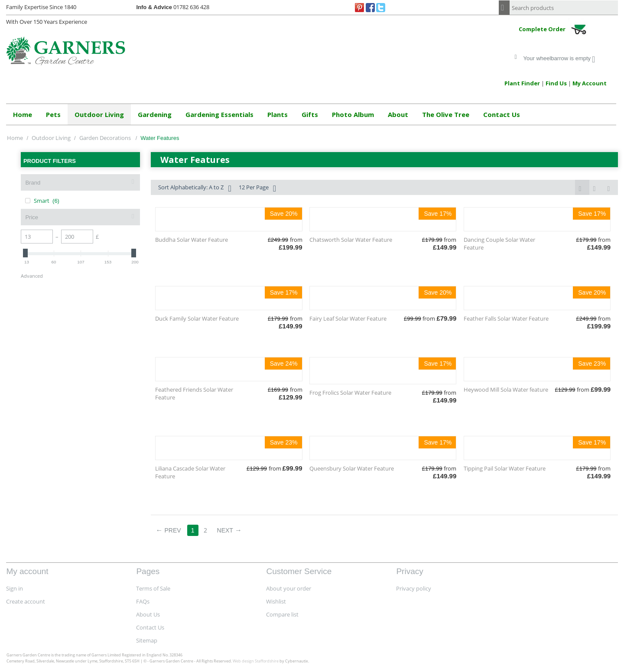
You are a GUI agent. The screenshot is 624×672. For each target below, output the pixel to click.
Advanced (32, 276)
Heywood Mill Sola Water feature (506, 390)
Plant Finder (522, 83)
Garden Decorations (106, 138)
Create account (26, 601)
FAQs (143, 601)
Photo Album (353, 114)
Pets (53, 114)
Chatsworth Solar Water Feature (351, 240)
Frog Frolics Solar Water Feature (350, 393)
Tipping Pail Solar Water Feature (505, 468)
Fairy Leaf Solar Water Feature (348, 318)
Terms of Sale (153, 588)
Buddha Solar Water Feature (192, 240)
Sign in (15, 588)
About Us (148, 614)
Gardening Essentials (219, 114)
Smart (42, 201)
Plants (278, 114)
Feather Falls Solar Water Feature (506, 318)
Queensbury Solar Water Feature (352, 468)
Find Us (556, 83)
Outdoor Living (99, 114)
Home (23, 114)
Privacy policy (414, 588)
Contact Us (502, 114)
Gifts (310, 114)
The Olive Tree (446, 114)
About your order (289, 588)
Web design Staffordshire (256, 661)
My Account (590, 83)
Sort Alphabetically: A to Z (195, 188)
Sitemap (147, 640)
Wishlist (276, 601)
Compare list (282, 614)
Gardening (155, 114)
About (398, 114)
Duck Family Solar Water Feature (197, 318)
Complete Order (555, 30)
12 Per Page (257, 188)
